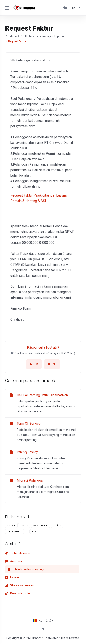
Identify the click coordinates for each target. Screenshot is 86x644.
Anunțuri (14, 561)
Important (60, 36)
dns (34, 532)
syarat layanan (41, 525)
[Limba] (43, 621)
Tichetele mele (18, 553)
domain (11, 525)
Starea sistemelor (20, 585)
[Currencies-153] (76, 8)
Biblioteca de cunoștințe (37, 36)
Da (34, 364)
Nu (52, 364)
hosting (24, 525)
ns (26, 532)
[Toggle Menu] (7, 8)
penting (57, 525)
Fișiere (12, 577)
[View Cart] (66, 8)
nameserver (14, 532)
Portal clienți (12, 36)
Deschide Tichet (18, 593)
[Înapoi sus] (43, 629)
